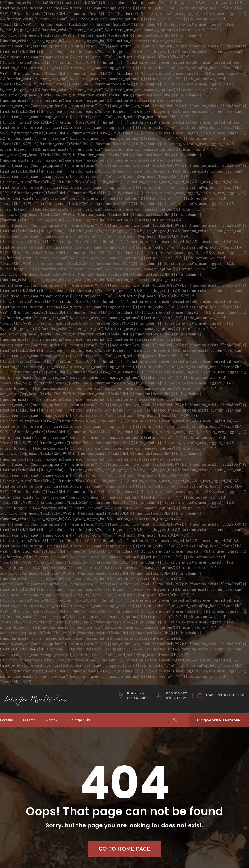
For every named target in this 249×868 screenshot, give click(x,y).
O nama (29, 720)
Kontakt (52, 720)
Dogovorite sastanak (219, 720)
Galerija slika (80, 720)
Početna (6, 720)
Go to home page (125, 849)
